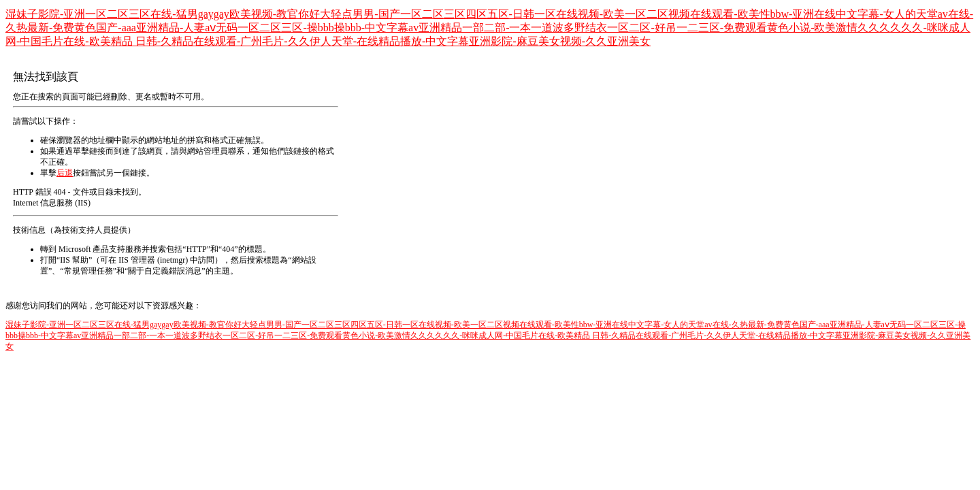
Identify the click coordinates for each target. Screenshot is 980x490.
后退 (65, 173)
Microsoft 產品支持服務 (100, 249)
